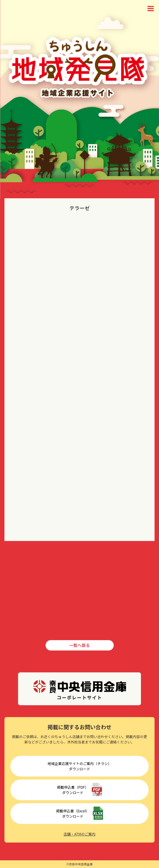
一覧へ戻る (80, 645)
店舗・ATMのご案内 (79, 834)
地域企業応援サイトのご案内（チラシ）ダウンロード (80, 766)
